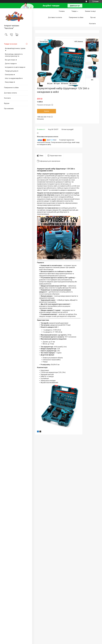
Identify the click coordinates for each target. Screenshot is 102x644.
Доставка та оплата (55, 17)
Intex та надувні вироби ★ (14, 78)
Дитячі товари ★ (11, 64)
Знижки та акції (90, 11)
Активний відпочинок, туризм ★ (15, 49)
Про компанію (9, 109)
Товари (74, 11)
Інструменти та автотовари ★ (15, 67)
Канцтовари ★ (10, 82)
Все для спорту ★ (11, 60)
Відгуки (7, 103)
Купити (47, 111)
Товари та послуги (11, 44)
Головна (62, 11)
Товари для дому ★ (12, 71)
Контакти (7, 98)
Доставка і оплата (10, 93)
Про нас (93, 17)
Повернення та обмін (11, 88)
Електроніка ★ (10, 75)
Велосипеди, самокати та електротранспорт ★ (14, 55)
